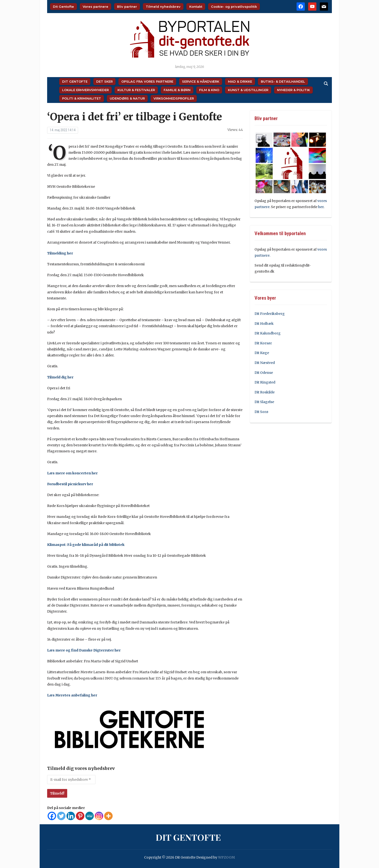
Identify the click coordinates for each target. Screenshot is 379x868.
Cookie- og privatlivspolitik (234, 7)
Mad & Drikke (240, 81)
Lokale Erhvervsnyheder (85, 90)
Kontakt (196, 7)
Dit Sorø (261, 412)
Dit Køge (262, 353)
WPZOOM (226, 857)
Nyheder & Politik (293, 90)
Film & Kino (209, 90)
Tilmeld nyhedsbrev (163, 7)
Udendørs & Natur (127, 98)
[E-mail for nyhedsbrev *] (71, 780)
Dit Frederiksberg (270, 314)
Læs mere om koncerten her (73, 473)
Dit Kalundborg (268, 333)
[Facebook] (52, 816)
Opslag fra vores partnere (147, 81)
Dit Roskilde (265, 392)
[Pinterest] (80, 816)
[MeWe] (90, 816)
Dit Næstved (265, 363)
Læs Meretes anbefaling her (73, 695)
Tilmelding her (60, 253)
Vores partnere (95, 7)
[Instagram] (99, 816)
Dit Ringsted (265, 382)
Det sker (104, 81)
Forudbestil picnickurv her (70, 484)
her (321, 207)
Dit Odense (264, 373)
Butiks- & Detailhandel (283, 81)
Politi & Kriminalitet (82, 98)
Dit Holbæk (264, 324)
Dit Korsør (263, 343)
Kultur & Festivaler (136, 90)
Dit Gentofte (63, 7)
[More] (108, 816)
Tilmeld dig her (61, 377)
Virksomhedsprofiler (174, 98)
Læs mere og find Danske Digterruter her (84, 650)
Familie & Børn (177, 90)
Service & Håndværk (201, 81)
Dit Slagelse (264, 402)
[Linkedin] (71, 816)
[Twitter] (61, 816)
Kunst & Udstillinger (248, 90)
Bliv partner (127, 7)
